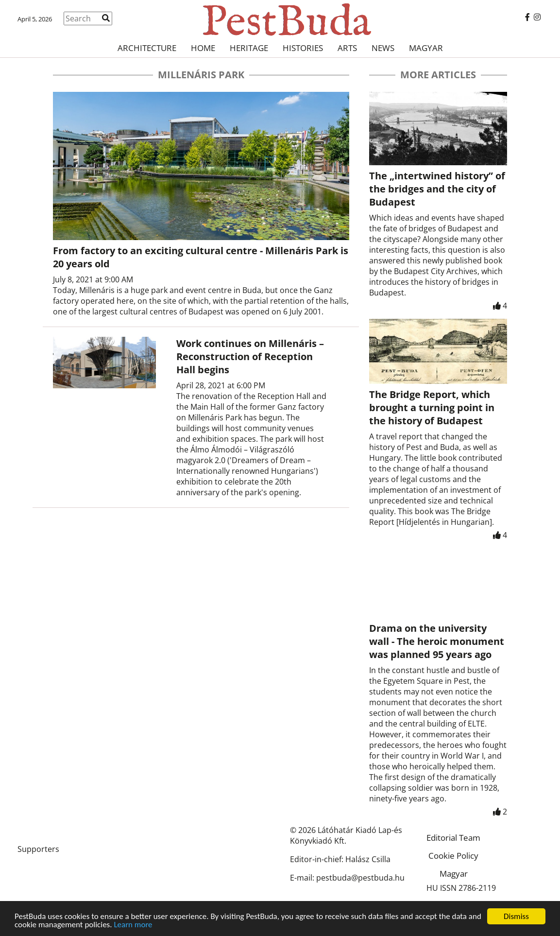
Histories (303, 48)
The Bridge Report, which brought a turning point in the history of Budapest (432, 407)
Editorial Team (453, 838)
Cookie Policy (453, 856)
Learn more (133, 926)
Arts (347, 48)
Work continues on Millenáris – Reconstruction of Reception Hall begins (250, 356)
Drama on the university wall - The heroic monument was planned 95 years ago (437, 641)
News (383, 48)
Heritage (249, 48)
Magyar (426, 48)
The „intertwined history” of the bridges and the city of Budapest (437, 189)
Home (203, 48)
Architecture (147, 48)
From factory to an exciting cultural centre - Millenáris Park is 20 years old (201, 257)
